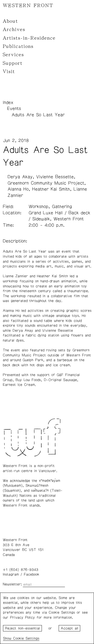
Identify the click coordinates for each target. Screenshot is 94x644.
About (10, 21)
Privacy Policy (22, 618)
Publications (18, 46)
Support (13, 63)
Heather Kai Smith (51, 189)
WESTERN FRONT (28, 6)
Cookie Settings (26, 638)
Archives (14, 29)
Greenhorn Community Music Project (46, 183)
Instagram (11, 574)
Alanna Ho (18, 189)
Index (8, 103)
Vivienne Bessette (55, 177)
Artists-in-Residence (29, 38)
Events (14, 109)
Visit (9, 72)
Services (13, 55)
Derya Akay (20, 177)
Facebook (31, 574)
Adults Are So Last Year (38, 115)
